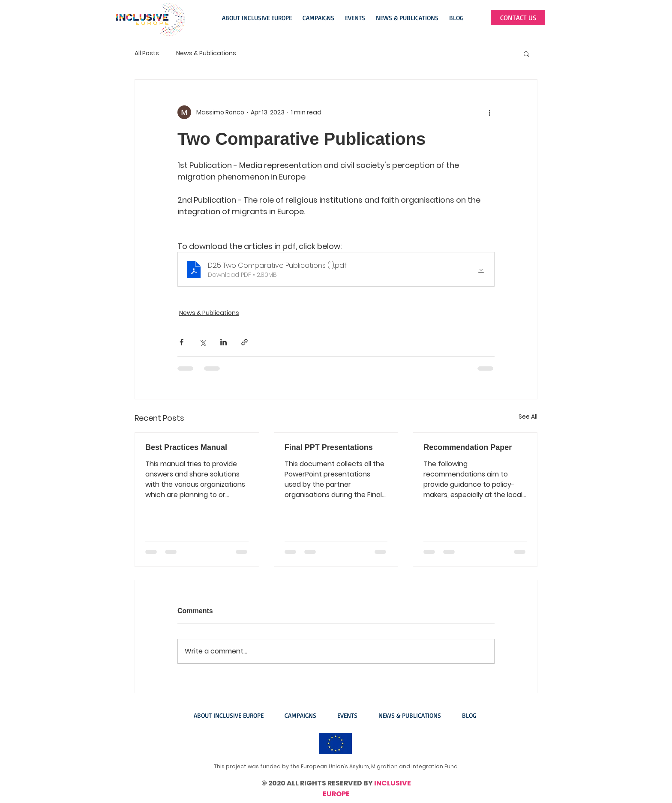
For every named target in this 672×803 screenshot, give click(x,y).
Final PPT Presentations (329, 447)
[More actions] (489, 112)
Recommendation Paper (468, 447)
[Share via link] (244, 342)
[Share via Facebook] (181, 342)
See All (528, 416)
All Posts (147, 53)
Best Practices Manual (186, 447)
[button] (258, 18)
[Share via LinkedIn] (223, 342)
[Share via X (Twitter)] (202, 342)
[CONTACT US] (518, 18)
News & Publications (206, 53)
